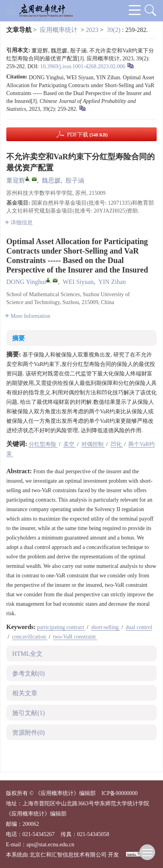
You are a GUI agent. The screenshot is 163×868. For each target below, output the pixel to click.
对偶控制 (93, 444)
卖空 (70, 444)
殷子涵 (75, 180)
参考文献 (29, 673)
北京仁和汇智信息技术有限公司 (68, 855)
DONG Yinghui (26, 282)
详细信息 (19, 223)
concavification (30, 637)
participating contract (61, 627)
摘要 (19, 338)
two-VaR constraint (75, 637)
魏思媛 (51, 180)
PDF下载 (87, 135)
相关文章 (25, 693)
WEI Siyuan (78, 282)
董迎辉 (16, 180)
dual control (139, 627)
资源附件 (29, 733)
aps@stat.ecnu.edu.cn (50, 845)
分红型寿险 (43, 444)
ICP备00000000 (120, 793)
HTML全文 (27, 654)
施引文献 (29, 713)
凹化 (117, 444)
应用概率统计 (59, 30)
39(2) (114, 30)
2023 (92, 30)
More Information (28, 316)
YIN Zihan (112, 282)
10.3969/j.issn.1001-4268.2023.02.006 (83, 66)
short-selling (106, 627)
